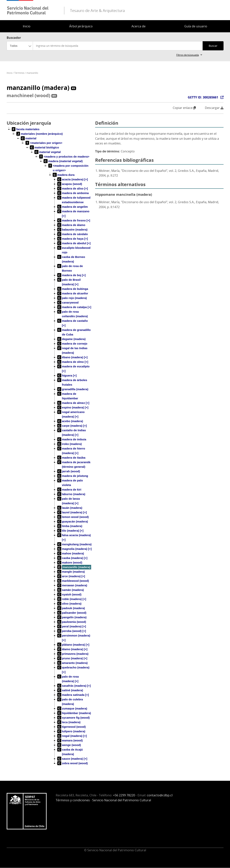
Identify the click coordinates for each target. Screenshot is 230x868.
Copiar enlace (184, 108)
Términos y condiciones (73, 800)
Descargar (214, 108)
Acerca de (138, 26)
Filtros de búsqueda (188, 55)
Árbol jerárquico (81, 26)
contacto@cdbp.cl (160, 795)
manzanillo (32, 73)
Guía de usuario (196, 26)
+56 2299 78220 (124, 795)
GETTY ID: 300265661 (203, 97)
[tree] (49, 449)
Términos (19, 73)
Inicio (27, 26)
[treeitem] (26, 129)
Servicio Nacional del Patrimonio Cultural (122, 800)
